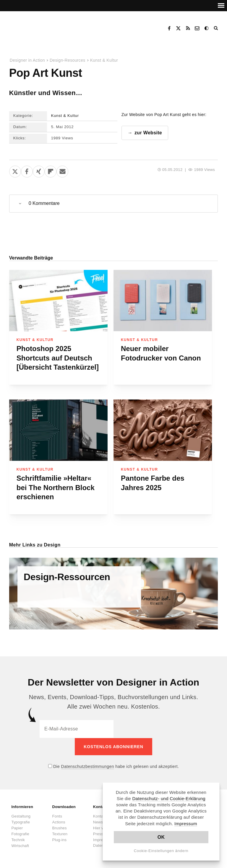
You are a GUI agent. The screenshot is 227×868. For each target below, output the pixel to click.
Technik (18, 840)
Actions (59, 822)
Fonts (57, 816)
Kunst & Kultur (104, 60)
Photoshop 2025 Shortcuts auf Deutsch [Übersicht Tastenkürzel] (58, 358)
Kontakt (197, 28)
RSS (188, 28)
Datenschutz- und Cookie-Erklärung (169, 798)
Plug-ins (60, 840)
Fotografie (20, 834)
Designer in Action (40, 26)
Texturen (60, 834)
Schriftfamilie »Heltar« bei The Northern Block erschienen (56, 487)
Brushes (60, 828)
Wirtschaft (20, 845)
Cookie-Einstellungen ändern (161, 851)
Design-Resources (68, 60)
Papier (17, 828)
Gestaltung (21, 816)
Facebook (169, 28)
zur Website (148, 133)
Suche (216, 28)
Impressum (186, 824)
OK (161, 837)
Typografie (21, 822)
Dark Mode (207, 28)
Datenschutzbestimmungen (88, 766)
